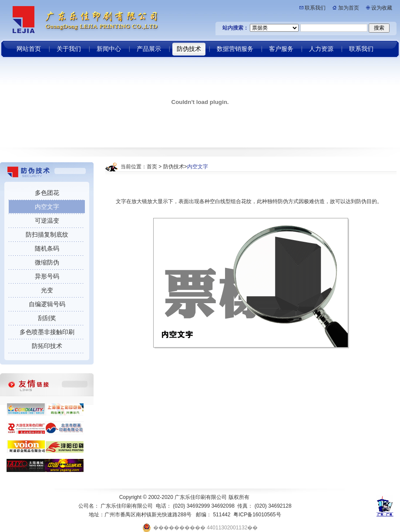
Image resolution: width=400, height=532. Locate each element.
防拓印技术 (47, 346)
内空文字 (47, 207)
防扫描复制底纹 (47, 234)
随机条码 (47, 248)
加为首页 (349, 8)
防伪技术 (174, 167)
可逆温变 (47, 221)
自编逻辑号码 (47, 304)
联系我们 (315, 8)
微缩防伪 (47, 262)
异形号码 (47, 276)
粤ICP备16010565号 (257, 515)
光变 (47, 290)
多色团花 (47, 193)
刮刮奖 (47, 318)
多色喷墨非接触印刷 (47, 332)
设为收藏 (382, 8)
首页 (152, 167)
